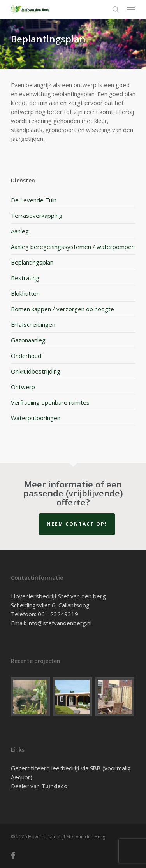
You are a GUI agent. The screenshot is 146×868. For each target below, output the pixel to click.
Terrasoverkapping (37, 216)
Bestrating (25, 278)
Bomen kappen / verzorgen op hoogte (62, 309)
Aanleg (20, 231)
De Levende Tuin (34, 200)
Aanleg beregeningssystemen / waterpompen (73, 247)
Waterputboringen (36, 418)
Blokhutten (25, 293)
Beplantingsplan (32, 262)
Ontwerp (23, 387)
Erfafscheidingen (33, 324)
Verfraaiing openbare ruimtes (50, 402)
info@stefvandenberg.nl (60, 623)
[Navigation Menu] (131, 9)
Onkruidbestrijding (36, 371)
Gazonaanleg (28, 340)
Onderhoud (26, 356)
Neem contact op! (77, 524)
